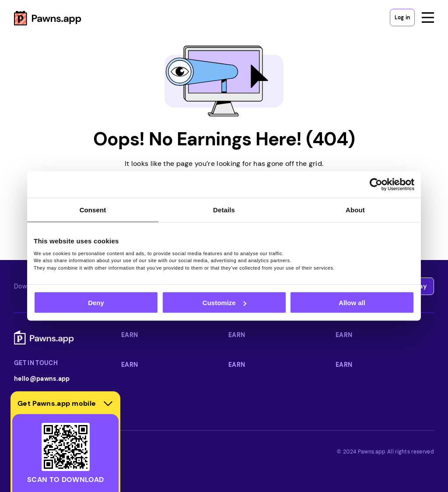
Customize (224, 303)
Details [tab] (224, 210)
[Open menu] (428, 18)
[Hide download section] (108, 404)
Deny (96, 303)
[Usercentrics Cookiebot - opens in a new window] (376, 185)
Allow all (352, 303)
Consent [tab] (93, 210)
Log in (402, 18)
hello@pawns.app (42, 379)
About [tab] (355, 210)
